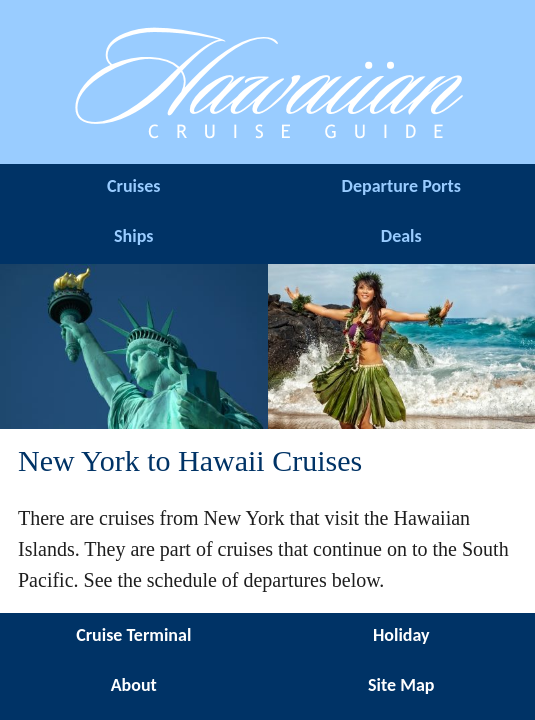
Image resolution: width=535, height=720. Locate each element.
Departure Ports (401, 186)
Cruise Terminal (133, 635)
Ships (133, 236)
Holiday (401, 635)
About (134, 685)
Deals (401, 236)
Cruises (133, 186)
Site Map (401, 685)
